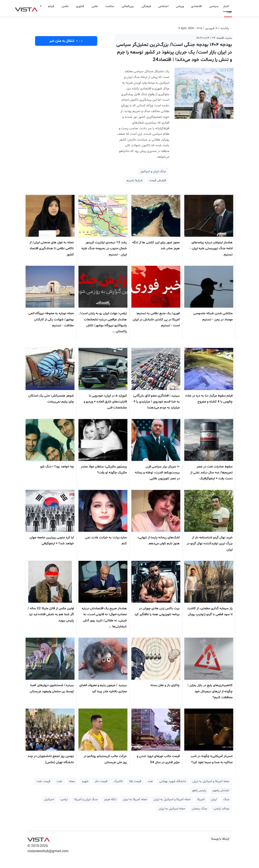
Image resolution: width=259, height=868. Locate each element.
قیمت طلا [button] (135, 781)
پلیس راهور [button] (199, 790)
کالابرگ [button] (118, 781)
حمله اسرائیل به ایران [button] (172, 809)
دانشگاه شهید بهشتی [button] (173, 781)
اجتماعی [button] (163, 6)
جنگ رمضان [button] (199, 809)
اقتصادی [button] (196, 6)
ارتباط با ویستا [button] (220, 839)
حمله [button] (72, 781)
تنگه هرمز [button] (110, 799)
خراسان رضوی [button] (221, 790)
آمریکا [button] (201, 799)
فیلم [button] (51, 6)
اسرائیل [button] (49, 799)
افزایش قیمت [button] (157, 180)
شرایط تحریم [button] (135, 180)
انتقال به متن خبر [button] (66, 41)
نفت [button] (60, 781)
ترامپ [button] (64, 799)
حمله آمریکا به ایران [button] (135, 799)
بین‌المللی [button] (128, 6)
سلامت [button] (110, 6)
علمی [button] (95, 6)
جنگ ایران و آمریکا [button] (86, 799)
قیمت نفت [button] (43, 781)
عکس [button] (65, 6)
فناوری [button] (80, 6)
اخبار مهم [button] (227, 9)
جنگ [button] (226, 799)
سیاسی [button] (214, 6)
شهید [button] (85, 781)
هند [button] (150, 781)
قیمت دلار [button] (101, 781)
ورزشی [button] (180, 6)
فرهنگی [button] (146, 6)
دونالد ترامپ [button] (222, 809)
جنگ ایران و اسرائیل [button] (153, 171)
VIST (26, 8)
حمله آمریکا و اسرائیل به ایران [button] (211, 781)
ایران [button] (214, 799)
